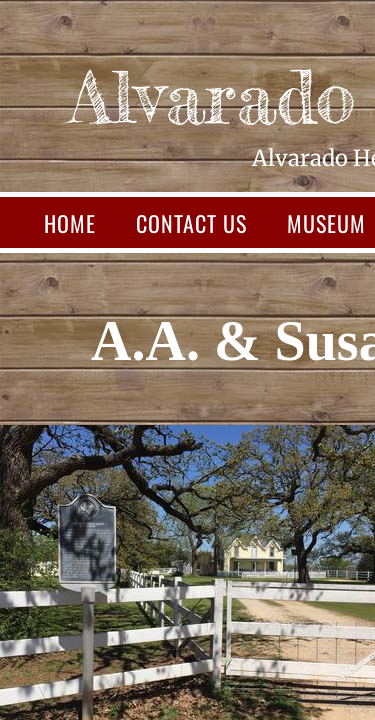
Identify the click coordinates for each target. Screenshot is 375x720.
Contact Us (191, 223)
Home (70, 223)
